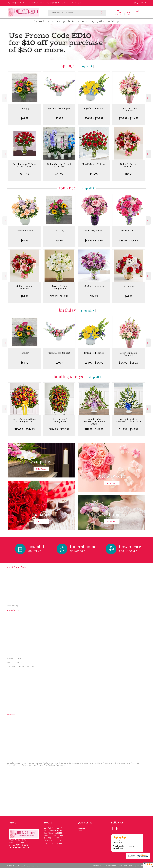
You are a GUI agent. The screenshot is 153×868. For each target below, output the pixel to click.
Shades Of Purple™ (94, 286)
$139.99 (94, 174)
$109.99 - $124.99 (129, 118)
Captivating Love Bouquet (129, 110)
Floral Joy (25, 108)
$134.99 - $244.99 (25, 429)
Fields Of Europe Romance (129, 165)
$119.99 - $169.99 (94, 429)
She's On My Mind (25, 231)
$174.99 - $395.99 (59, 429)
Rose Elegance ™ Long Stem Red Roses (25, 165)
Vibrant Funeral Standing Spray (59, 420)
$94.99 (94, 296)
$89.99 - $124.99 (129, 240)
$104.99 (25, 174)
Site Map (140, 866)
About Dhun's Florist (17, 567)
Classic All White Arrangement (59, 287)
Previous (5, 98)
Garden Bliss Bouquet (59, 108)
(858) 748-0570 (18, 3)
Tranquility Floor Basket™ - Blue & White (129, 420)
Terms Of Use (97, 866)
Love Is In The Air (129, 231)
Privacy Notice (110, 866)
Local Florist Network (126, 866)
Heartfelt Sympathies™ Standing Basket (25, 420)
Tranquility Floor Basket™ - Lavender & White (94, 422)
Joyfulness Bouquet (94, 108)
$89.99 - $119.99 (59, 296)
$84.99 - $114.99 (94, 240)
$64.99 (25, 118)
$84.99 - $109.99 (94, 118)
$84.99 (129, 174)
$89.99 (59, 118)
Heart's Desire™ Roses (94, 164)
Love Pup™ (129, 286)
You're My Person (94, 231)
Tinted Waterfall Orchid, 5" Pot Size (59, 165)
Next (148, 98)
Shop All (85, 66)
